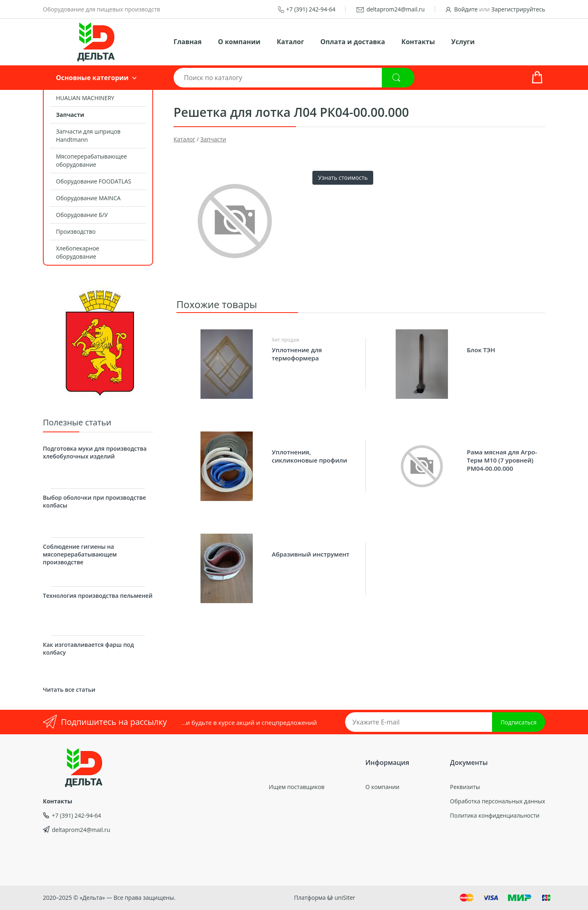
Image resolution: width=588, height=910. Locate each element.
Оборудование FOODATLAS (94, 181)
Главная (188, 42)
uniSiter (345, 898)
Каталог (291, 42)
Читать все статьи (69, 690)
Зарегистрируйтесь (518, 9)
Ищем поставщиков (296, 787)
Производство (76, 231)
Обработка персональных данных (498, 801)
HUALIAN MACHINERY (85, 98)
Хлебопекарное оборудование (78, 252)
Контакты (418, 42)
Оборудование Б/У (82, 215)
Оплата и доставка (353, 42)
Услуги (463, 42)
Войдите (466, 9)
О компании (239, 42)
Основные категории (92, 78)
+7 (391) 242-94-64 (311, 9)
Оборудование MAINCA (88, 198)
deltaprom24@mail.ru (395, 9)
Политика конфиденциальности (495, 815)
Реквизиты (465, 787)
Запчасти (70, 115)
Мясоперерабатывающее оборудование (91, 160)
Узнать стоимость (343, 178)
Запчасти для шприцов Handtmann (88, 135)
